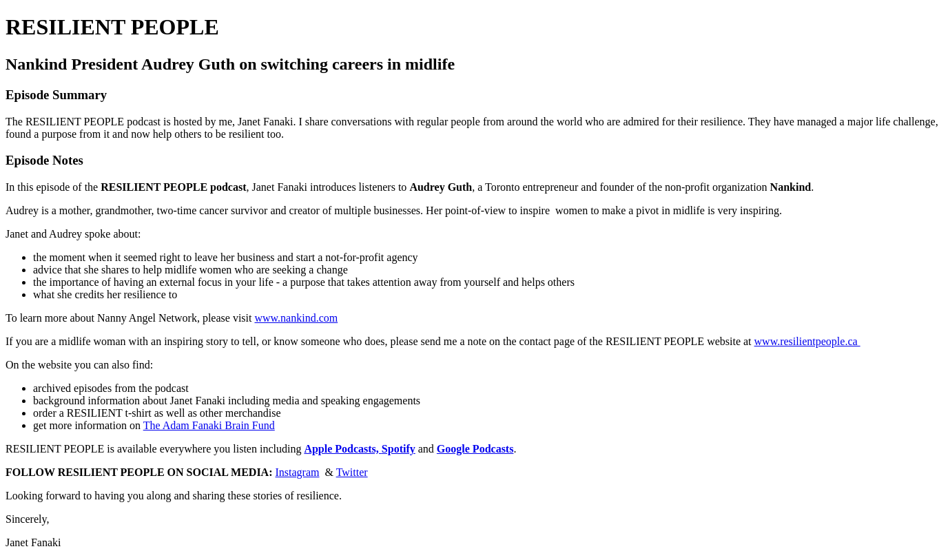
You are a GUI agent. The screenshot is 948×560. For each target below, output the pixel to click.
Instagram (298, 472)
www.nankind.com (296, 318)
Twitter (352, 472)
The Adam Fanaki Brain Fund (209, 425)
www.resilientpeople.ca (807, 341)
